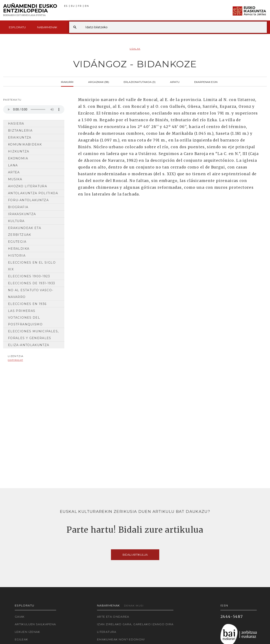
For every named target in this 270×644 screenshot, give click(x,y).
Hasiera (16, 124)
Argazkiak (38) (99, 82)
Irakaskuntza (22, 214)
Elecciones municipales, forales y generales (33, 335)
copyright (15, 360)
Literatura (107, 632)
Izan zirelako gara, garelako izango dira (135, 624)
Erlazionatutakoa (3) (140, 82)
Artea (14, 172)
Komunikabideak (25, 144)
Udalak (135, 49)
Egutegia (17, 242)
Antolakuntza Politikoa (33, 193)
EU (73, 6)
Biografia (18, 207)
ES (66, 6)
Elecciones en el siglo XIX (32, 266)
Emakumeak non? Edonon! (121, 639)
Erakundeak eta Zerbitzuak (25, 231)
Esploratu (17, 27)
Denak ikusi (134, 606)
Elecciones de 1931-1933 (32, 283)
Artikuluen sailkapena (35, 624)
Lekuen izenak (28, 632)
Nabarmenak (47, 27)
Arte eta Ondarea (113, 617)
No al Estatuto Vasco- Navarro (31, 294)
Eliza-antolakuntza (29, 345)
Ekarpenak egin (206, 82)
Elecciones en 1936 (27, 304)
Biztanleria (20, 131)
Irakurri (67, 82)
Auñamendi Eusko (30, 10)
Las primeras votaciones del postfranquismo (25, 318)
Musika (15, 179)
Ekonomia (18, 158)
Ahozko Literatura (28, 186)
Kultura (16, 221)
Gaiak (20, 617)
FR (80, 6)
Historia (17, 256)
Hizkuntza (19, 151)
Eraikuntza (20, 137)
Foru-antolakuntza (28, 200)
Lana (13, 165)
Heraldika (19, 249)
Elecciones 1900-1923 (29, 276)
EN (87, 6)
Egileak (22, 639)
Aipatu (175, 82)
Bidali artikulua (135, 555)
